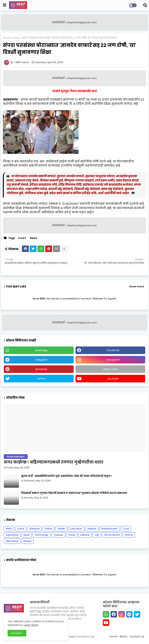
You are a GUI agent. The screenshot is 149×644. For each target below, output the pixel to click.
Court (22, 238)
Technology (42, 535)
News (16, 38)
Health (61, 529)
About (123, 636)
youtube (113, 379)
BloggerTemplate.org (80, 636)
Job (97, 535)
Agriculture (12, 535)
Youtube (58, 535)
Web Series (12, 541)
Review (27, 541)
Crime (21, 529)
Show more (137, 286)
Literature (34, 529)
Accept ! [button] (17, 633)
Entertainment (109, 529)
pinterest (41, 369)
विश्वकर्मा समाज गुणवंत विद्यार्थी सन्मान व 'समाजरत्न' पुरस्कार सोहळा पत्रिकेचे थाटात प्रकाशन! (74, 493)
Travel (72, 535)
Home (7, 38)
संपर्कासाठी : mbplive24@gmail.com (74, 22)
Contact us (137, 636)
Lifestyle (92, 529)
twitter (41, 379)
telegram (41, 360)
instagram (113, 360)
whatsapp (41, 350)
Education (76, 529)
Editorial (85, 535)
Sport (27, 535)
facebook (113, 350)
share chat (110, 369)
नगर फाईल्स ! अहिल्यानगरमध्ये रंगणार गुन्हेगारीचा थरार (53, 462)
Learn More (31, 625)
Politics (49, 529)
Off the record (112, 535)
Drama (129, 535)
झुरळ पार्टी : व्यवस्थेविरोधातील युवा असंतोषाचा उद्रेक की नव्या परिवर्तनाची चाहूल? (67, 476)
